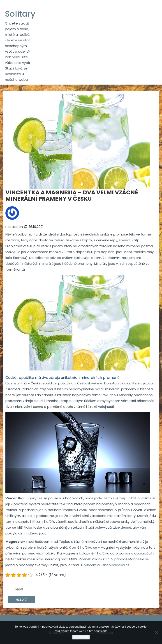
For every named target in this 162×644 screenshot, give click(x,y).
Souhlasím (81, 637)
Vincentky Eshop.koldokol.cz (107, 565)
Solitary (20, 14)
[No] (156, 633)
